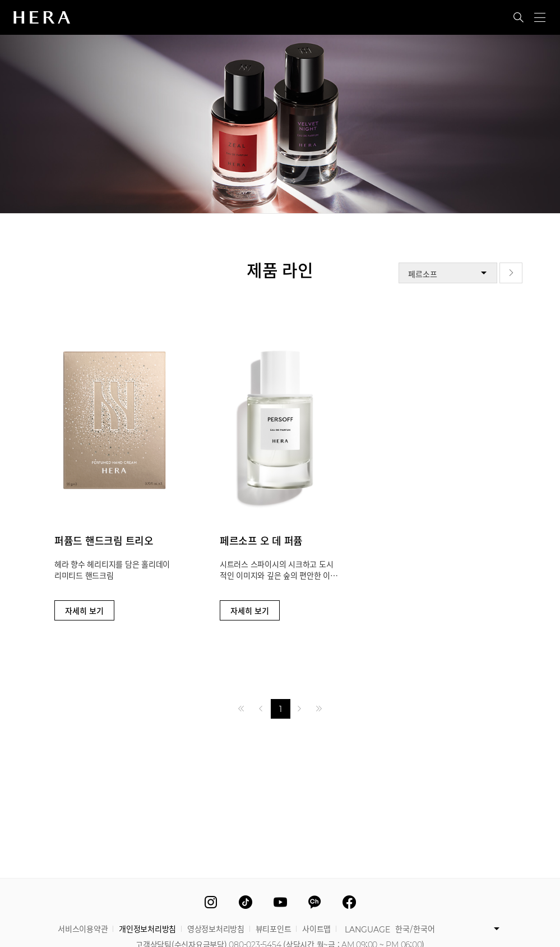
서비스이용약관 (83, 928)
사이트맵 (316, 928)
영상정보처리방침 (216, 928)
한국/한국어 (415, 928)
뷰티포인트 (274, 928)
